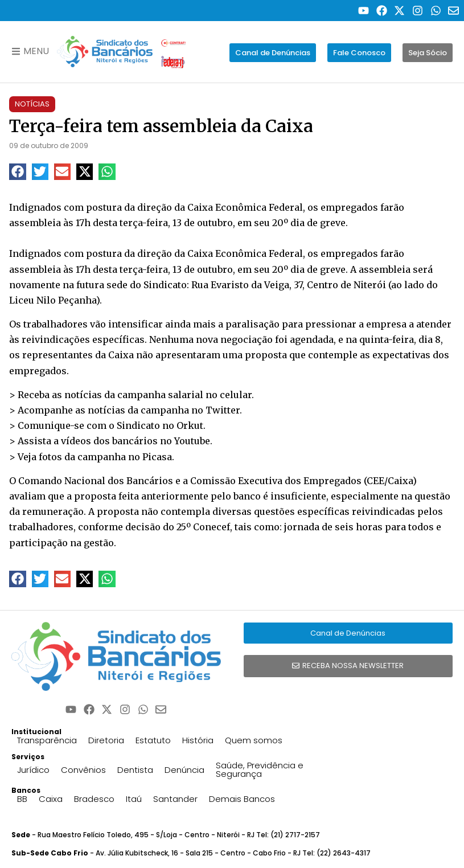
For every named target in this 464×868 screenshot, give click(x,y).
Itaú (134, 799)
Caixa (51, 799)
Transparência (47, 740)
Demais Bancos (242, 799)
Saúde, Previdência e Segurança (260, 769)
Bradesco (94, 799)
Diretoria (106, 740)
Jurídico (33, 770)
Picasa (157, 457)
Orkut (190, 425)
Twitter (223, 410)
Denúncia (184, 770)
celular (236, 395)
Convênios (83, 770)
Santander (175, 799)
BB (22, 799)
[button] (17, 172)
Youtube (192, 441)
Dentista (135, 770)
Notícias (32, 104)
